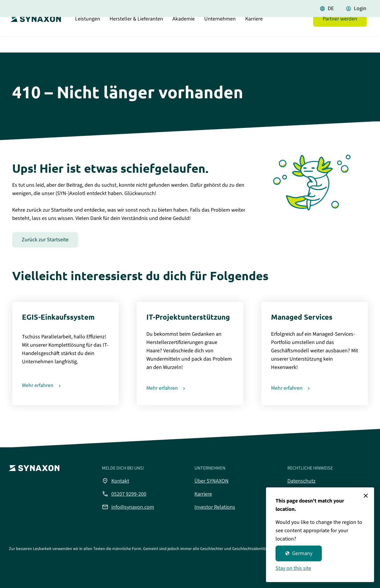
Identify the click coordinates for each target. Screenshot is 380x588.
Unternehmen (220, 34)
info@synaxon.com (128, 507)
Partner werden (340, 34)
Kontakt (115, 481)
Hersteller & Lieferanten (136, 34)
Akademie (184, 34)
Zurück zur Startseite (45, 240)
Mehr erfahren (38, 385)
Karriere (254, 34)
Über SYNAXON (212, 481)
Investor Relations (215, 507)
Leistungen (88, 34)
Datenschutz (301, 481)
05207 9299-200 (124, 494)
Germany (299, 553)
